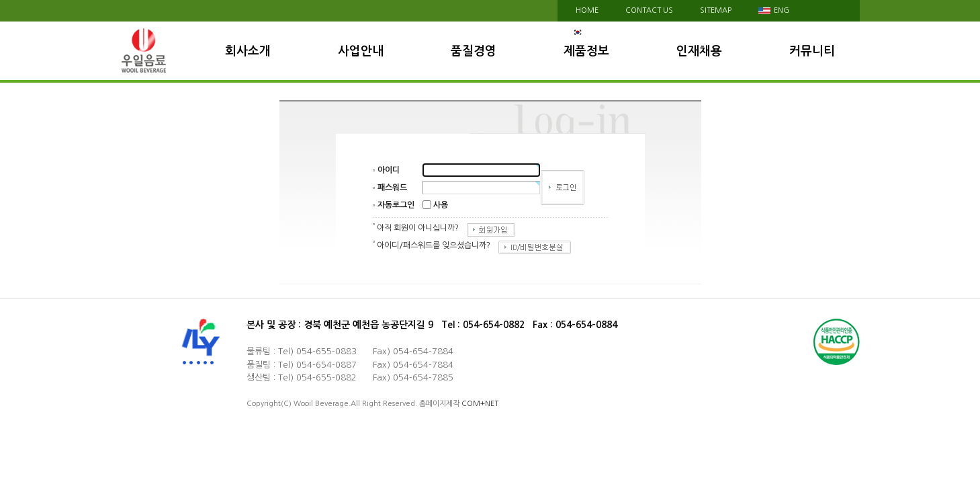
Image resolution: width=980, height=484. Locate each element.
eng (774, 10)
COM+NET (480, 404)
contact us (649, 10)
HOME (587, 10)
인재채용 (699, 51)
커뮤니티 (812, 51)
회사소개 (248, 51)
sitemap (716, 10)
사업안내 (361, 51)
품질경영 (474, 51)
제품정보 (586, 51)
